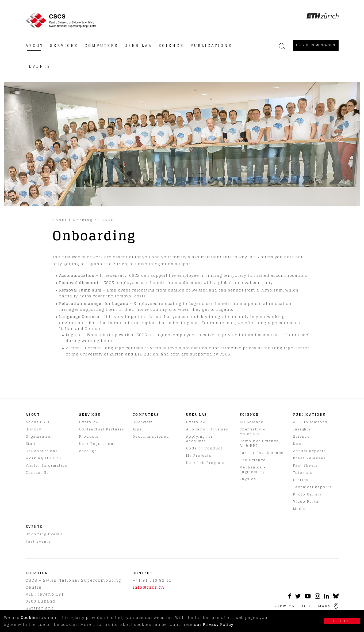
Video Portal (307, 502)
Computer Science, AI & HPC (260, 443)
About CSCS (38, 422)
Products (89, 436)
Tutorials (303, 473)
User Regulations (98, 444)
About (60, 220)
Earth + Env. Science (262, 453)
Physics (248, 479)
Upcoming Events (44, 534)
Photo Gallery (308, 494)
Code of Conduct (204, 448)
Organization (39, 436)
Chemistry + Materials (253, 432)
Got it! (342, 621)
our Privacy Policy (214, 624)
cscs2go (88, 451)
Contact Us (37, 473)
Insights (302, 429)
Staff (31, 444)
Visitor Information (47, 465)
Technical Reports (313, 487)
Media (300, 509)
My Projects (199, 455)
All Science (252, 422)
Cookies (29, 617)
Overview (89, 422)
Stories (301, 480)
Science (302, 436)
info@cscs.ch (149, 587)
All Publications (310, 422)
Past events (38, 541)
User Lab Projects (206, 463)
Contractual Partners (102, 429)
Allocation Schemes (207, 429)
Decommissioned (151, 436)
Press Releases (310, 458)
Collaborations (42, 451)
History (34, 429)
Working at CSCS (93, 220)
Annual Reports (310, 451)
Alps (137, 429)
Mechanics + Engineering (253, 470)
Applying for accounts (200, 439)
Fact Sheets (306, 465)
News (299, 444)
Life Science (253, 460)
